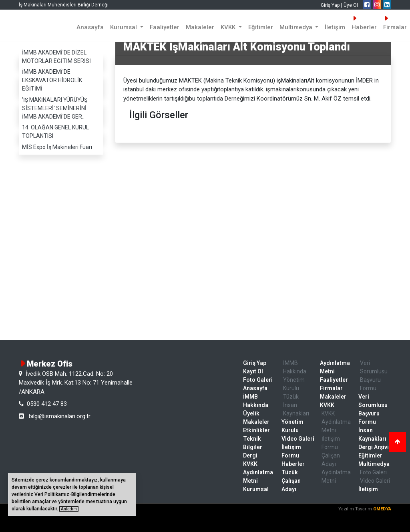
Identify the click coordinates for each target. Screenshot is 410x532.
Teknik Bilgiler (253, 443)
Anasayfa (90, 27)
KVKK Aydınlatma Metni (258, 472)
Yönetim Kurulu (294, 384)
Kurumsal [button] (124, 27)
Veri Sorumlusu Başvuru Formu (374, 376)
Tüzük (291, 397)
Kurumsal (256, 489)
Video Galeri (298, 439)
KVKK (327, 405)
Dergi (250, 455)
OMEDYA (382, 509)
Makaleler (200, 27)
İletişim (335, 27)
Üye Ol (351, 5)
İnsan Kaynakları (296, 409)
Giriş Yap (255, 363)
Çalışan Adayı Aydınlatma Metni (336, 468)
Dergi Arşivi (374, 447)
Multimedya (374, 464)
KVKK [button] (229, 27)
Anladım (69, 509)
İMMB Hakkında (256, 401)
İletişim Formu (291, 451)
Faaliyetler (165, 27)
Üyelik (251, 413)
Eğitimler (261, 27)
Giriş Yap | (331, 5)
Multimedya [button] (297, 27)
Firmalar (331, 388)
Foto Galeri (258, 380)
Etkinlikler (256, 430)
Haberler (364, 23)
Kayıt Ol (253, 371)
